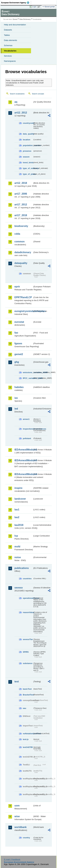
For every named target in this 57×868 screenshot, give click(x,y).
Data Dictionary (25, 19)
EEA (16, 3)
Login (34, 7)
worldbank (21, 827)
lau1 (17, 510)
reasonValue (28, 612)
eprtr (17, 287)
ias (16, 398)
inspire (18, 488)
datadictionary (23, 252)
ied (16, 409)
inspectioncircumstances (28, 429)
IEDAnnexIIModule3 (24, 460)
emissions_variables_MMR (28, 372)
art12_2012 (21, 113)
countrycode (28, 123)
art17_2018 (21, 215)
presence (27, 151)
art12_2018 (21, 183)
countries (27, 579)
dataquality (21, 263)
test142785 (28, 747)
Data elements (10, 40)
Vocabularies (10, 51)
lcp (16, 536)
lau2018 (19, 525)
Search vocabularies (17, 94)
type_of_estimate (28, 168)
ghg (17, 362)
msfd (17, 547)
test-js (26, 739)
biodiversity (21, 226)
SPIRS (26, 652)
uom (17, 806)
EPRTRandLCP (23, 297)
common (20, 242)
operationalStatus (28, 598)
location (27, 140)
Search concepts (38, 94)
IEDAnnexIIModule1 (24, 450)
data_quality (28, 134)
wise (17, 816)
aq (16, 102)
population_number (28, 145)
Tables (7, 35)
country (26, 838)
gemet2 (19, 354)
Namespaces (10, 61)
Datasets (8, 30)
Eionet (15, 19)
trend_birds (28, 163)
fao (16, 333)
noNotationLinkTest (28, 734)
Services (8, 56)
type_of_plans (28, 174)
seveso (19, 588)
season (26, 157)
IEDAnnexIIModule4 (24, 474)
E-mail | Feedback (12, 859)
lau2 (17, 517)
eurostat (19, 322)
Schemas (8, 45)
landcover (20, 499)
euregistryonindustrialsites (24, 311)
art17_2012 (21, 205)
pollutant (27, 438)
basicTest (27, 689)
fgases (18, 343)
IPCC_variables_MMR (28, 378)
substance (28, 663)
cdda (17, 234)
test (17, 682)
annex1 (26, 419)
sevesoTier (28, 639)
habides (19, 387)
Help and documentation (15, 25)
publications (22, 568)
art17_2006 (21, 194)
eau (24, 708)
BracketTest (28, 695)
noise (18, 557)
